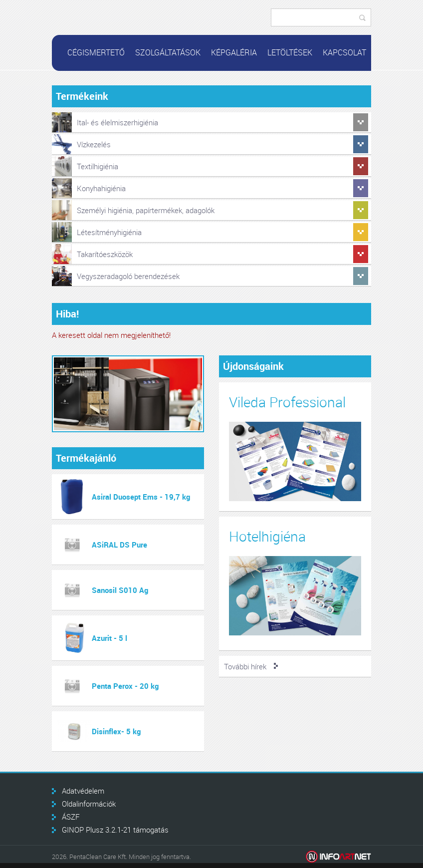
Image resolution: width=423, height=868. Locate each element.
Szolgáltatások (168, 52)
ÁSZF (71, 817)
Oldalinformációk (89, 804)
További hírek (245, 666)
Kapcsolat (344, 52)
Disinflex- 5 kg (116, 731)
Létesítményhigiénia (109, 232)
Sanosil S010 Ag (120, 590)
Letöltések (290, 52)
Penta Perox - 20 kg (125, 686)
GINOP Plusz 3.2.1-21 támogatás (115, 830)
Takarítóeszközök (105, 254)
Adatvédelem (83, 791)
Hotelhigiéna (267, 536)
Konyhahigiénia (101, 188)
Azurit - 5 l (109, 638)
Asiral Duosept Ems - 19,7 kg (141, 497)
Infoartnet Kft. (338, 857)
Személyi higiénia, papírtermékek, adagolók (146, 210)
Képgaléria (234, 52)
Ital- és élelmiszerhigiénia (117, 122)
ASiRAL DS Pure (119, 545)
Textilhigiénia (98, 166)
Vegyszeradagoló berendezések (128, 276)
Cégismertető (96, 52)
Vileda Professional (287, 402)
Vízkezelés (94, 144)
